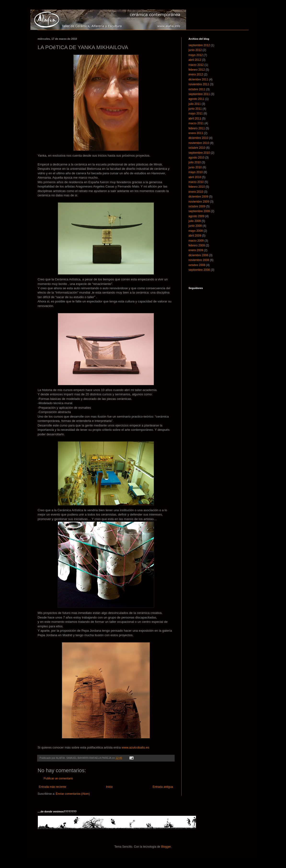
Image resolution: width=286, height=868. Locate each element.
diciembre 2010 (198, 138)
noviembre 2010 (199, 143)
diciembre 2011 (198, 79)
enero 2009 (196, 250)
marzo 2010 (196, 182)
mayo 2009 (196, 231)
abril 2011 (195, 119)
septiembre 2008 (199, 270)
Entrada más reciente (52, 787)
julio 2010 (195, 162)
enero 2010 (196, 192)
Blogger (166, 847)
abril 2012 (195, 60)
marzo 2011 (196, 123)
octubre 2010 (197, 148)
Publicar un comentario (58, 778)
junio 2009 (195, 226)
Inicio (109, 787)
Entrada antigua (163, 787)
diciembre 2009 (198, 197)
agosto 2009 (196, 216)
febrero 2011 (197, 128)
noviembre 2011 (199, 84)
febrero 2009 (197, 245)
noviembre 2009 (199, 202)
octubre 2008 (197, 265)
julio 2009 (195, 221)
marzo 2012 (196, 65)
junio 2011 (195, 109)
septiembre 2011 (199, 94)
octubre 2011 (197, 89)
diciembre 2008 (198, 255)
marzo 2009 (196, 241)
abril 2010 (195, 177)
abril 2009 (195, 236)
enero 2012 (196, 74)
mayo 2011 (196, 113)
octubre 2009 (197, 206)
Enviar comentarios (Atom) (73, 794)
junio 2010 (195, 167)
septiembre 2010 (199, 153)
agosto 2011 (196, 99)
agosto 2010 (196, 158)
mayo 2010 (196, 172)
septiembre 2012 (199, 45)
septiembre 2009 (199, 211)
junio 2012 (195, 50)
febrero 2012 (197, 70)
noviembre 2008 (199, 260)
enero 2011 (196, 133)
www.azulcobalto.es (135, 747)
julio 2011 (195, 104)
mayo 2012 (196, 55)
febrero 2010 (197, 187)
